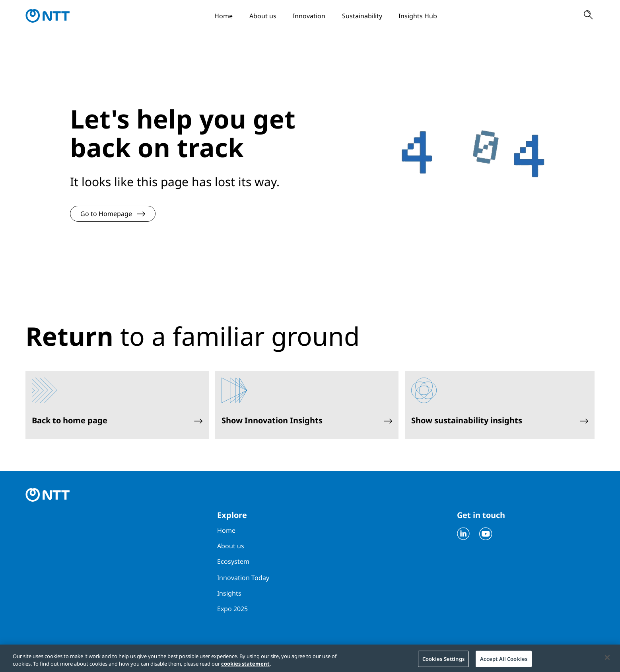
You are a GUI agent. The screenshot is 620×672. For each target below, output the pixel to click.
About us (263, 16)
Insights (229, 593)
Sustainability (362, 16)
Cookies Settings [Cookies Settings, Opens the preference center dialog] (443, 660)
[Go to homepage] (48, 16)
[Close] (607, 659)
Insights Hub (418, 16)
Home (224, 16)
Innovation (309, 16)
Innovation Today (243, 578)
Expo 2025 (232, 609)
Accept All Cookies (504, 660)
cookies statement (245, 666)
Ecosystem (233, 561)
